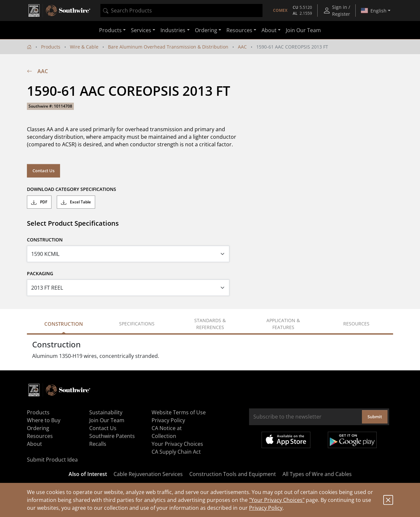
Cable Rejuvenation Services (148, 474)
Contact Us (43, 171)
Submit (375, 417)
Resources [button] (239, 30)
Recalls (98, 444)
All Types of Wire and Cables (317, 474)
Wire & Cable (84, 47)
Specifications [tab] (137, 324)
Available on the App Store (286, 440)
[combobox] (181, 10)
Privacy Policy (266, 508)
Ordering (38, 428)
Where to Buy (44, 420)
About (34, 444)
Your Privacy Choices (177, 444)
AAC (242, 47)
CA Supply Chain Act (176, 452)
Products (51, 47)
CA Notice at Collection (167, 432)
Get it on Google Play (352, 440)
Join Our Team (303, 30)
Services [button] (141, 30)
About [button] (269, 30)
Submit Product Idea (52, 460)
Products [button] (110, 30)
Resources (40, 436)
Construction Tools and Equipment (233, 474)
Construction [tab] (64, 324)
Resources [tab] (356, 324)
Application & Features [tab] (283, 324)
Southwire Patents (112, 436)
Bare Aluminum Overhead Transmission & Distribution (168, 47)
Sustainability (106, 412)
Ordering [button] (206, 30)
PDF (39, 202)
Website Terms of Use (179, 412)
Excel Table (76, 202)
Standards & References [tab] (210, 324)
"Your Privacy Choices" (277, 500)
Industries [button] (173, 30)
